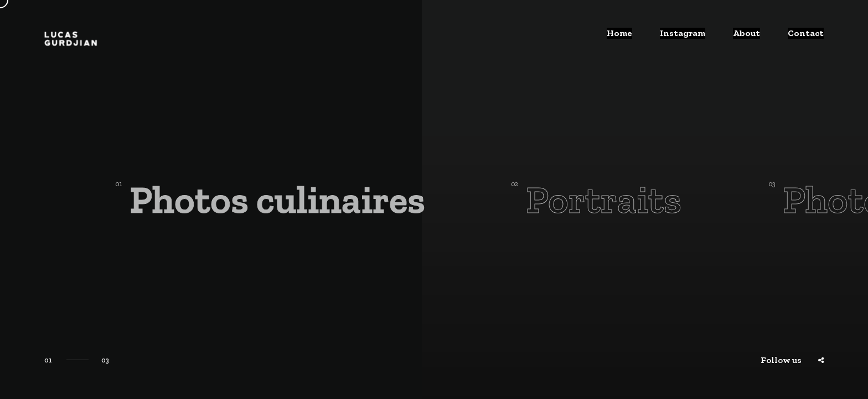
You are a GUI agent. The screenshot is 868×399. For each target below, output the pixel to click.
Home (624, 39)
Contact (807, 39)
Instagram (687, 39)
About (750, 39)
